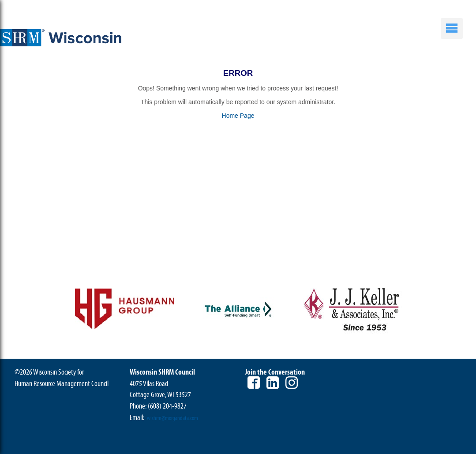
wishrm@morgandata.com (172, 418)
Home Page (238, 116)
